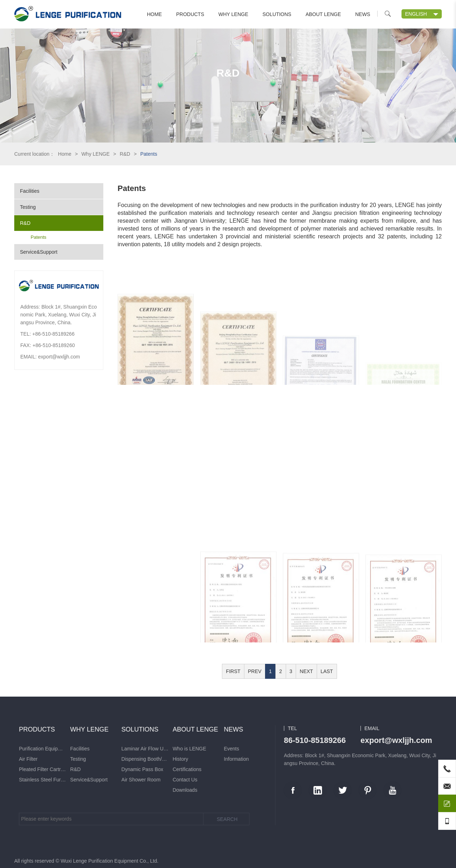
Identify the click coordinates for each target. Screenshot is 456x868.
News (363, 14)
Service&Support (39, 252)
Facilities (30, 191)
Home (154, 14)
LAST (327, 671)
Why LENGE (233, 14)
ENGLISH (416, 14)
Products (190, 14)
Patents (38, 237)
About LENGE (323, 14)
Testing (28, 207)
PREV (255, 671)
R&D (125, 154)
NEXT (306, 671)
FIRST (233, 671)
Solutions (277, 14)
